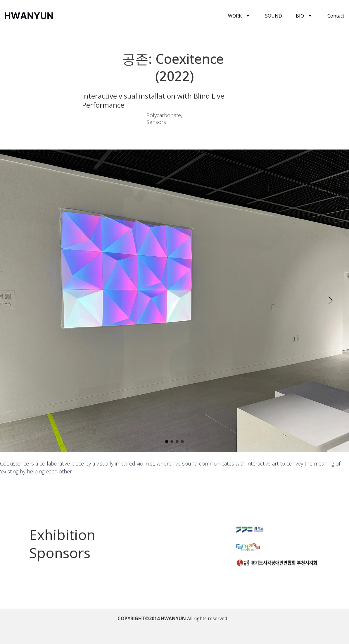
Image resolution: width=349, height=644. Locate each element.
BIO (300, 16)
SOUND (274, 16)
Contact (336, 16)
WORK (235, 16)
